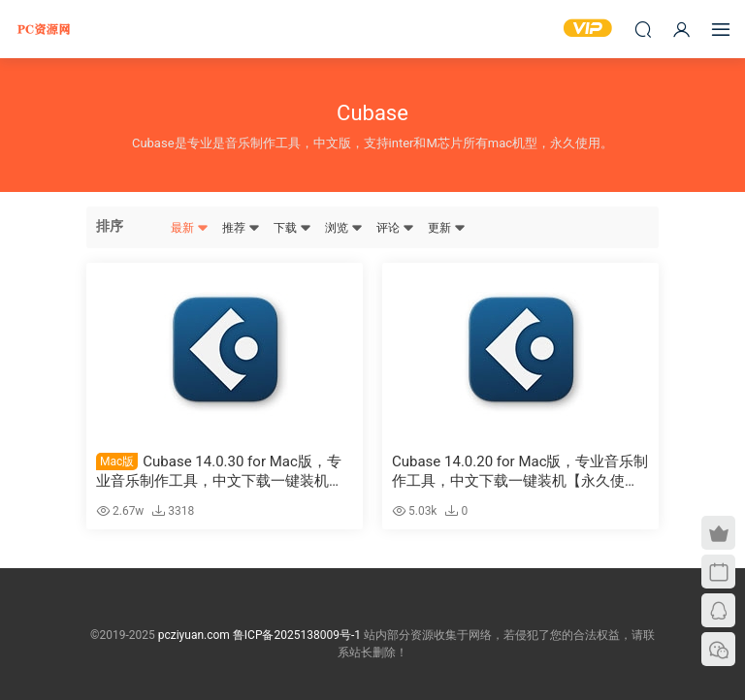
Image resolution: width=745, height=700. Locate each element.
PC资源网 (44, 29)
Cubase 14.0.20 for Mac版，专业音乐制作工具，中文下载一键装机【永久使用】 (520, 472)
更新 (447, 228)
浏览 (344, 228)
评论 (395, 228)
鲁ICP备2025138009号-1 (297, 635)
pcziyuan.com (194, 635)
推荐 (241, 228)
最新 (190, 228)
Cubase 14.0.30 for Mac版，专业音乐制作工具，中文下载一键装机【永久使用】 (219, 472)
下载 (292, 228)
